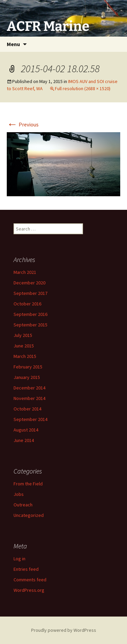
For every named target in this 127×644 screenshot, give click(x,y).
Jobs (19, 494)
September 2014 (30, 419)
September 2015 (30, 325)
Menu (13, 44)
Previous (23, 124)
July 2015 (23, 335)
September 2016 (30, 314)
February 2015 (28, 367)
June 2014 (24, 440)
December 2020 (29, 283)
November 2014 (29, 398)
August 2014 (26, 430)
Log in (19, 559)
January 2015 (27, 377)
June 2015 (24, 346)
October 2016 (27, 304)
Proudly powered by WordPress (64, 630)
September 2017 (30, 293)
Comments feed (30, 580)
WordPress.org (29, 590)
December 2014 (29, 388)
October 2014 (27, 409)
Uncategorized (29, 515)
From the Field (28, 484)
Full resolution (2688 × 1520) (83, 88)
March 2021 (25, 272)
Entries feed (26, 569)
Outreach (23, 505)
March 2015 (25, 356)
